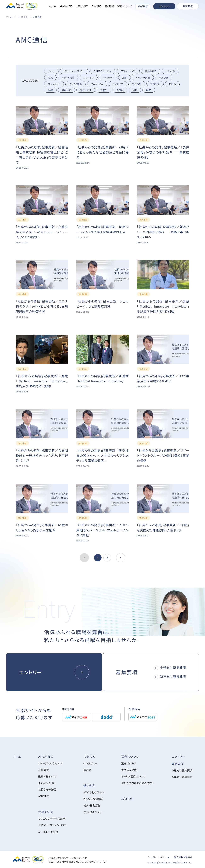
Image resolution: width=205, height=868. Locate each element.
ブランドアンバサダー (74, 71)
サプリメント (54, 84)
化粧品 (172, 84)
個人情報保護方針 (183, 857)
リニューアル (97, 84)
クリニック (89, 77)
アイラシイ (108, 77)
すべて (51, 71)
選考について (125, 6)
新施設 (120, 90)
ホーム (53, 6)
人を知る (96, 6)
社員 (50, 77)
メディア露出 (76, 84)
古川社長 (170, 71)
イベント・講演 (143, 77)
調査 (149, 90)
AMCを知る (66, 6)
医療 (50, 90)
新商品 (104, 90)
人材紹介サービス (102, 71)
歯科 (135, 90)
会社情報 (137, 84)
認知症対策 (151, 71)
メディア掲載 (68, 77)
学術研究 (66, 90)
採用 (124, 77)
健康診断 (155, 84)
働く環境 (109, 6)
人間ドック (118, 84)
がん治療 (164, 77)
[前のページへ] (121, 558)
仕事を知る (82, 6)
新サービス (86, 90)
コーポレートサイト (158, 857)
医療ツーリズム (128, 71)
